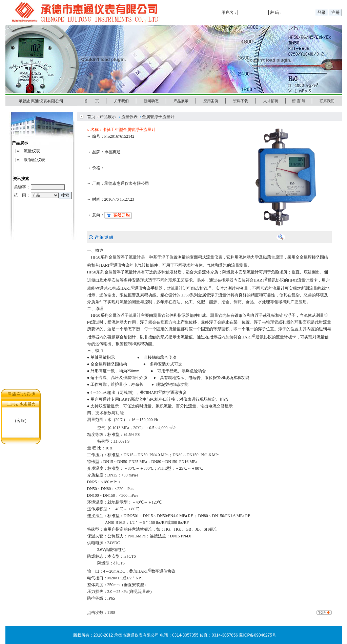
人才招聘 (271, 101)
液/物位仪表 (34, 160)
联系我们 (327, 101)
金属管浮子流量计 (158, 117)
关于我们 (121, 101)
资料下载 (241, 101)
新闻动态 (151, 101)
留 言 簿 (299, 101)
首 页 (91, 101)
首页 (91, 117)
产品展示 (181, 101)
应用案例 (211, 101)
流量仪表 (32, 151)
